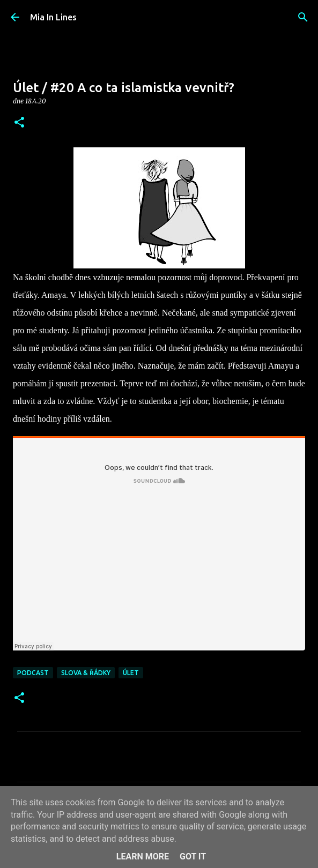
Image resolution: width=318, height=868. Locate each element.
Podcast (33, 673)
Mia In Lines (53, 17)
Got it (193, 856)
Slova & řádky (86, 673)
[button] (19, 123)
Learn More (143, 856)
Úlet (131, 673)
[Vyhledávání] (303, 17)
